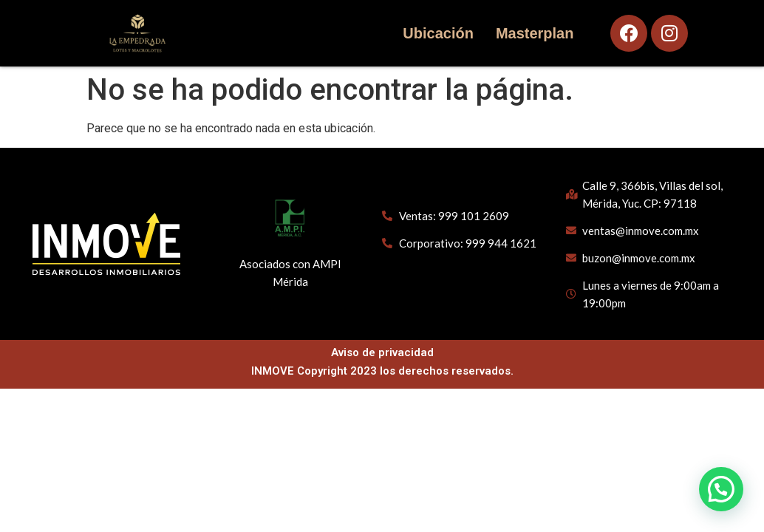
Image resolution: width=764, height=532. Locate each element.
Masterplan (534, 33)
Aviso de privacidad (382, 352)
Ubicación (437, 33)
